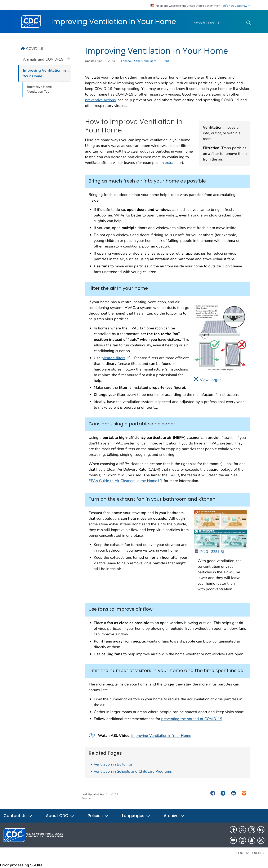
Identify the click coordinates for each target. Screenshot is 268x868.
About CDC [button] (60, 816)
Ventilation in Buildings (113, 764)
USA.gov (258, 853)
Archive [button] (174, 816)
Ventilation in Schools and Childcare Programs (133, 771)
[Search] (218, 23)
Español (126, 61)
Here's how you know (236, 6)
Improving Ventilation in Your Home (161, 736)
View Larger (207, 380)
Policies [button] (98, 816)
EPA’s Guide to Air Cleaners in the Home (125, 481)
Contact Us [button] (18, 816)
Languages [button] (136, 816)
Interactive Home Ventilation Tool (39, 89)
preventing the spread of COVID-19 (192, 719)
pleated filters (116, 358)
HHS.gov (243, 853)
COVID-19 (35, 49)
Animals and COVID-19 (43, 59)
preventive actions (100, 100)
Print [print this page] (166, 61)
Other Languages (145, 61)
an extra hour (171, 163)
